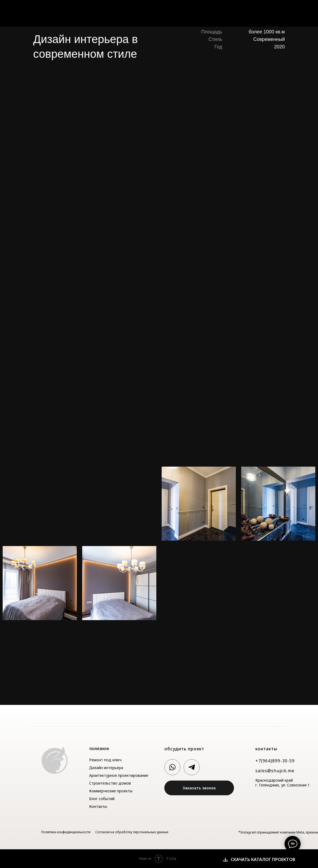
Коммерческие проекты (111, 791)
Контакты (287, 12)
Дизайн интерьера (106, 768)
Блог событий (102, 799)
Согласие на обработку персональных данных (132, 832)
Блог (265, 12)
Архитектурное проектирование (119, 775)
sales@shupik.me (275, 771)
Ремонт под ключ (105, 760)
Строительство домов (110, 783)
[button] (199, 788)
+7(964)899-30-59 (275, 761)
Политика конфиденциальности (66, 832)
